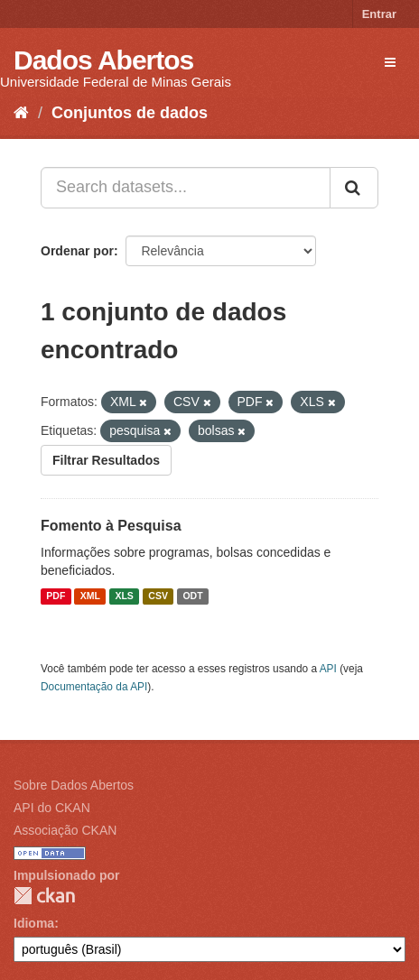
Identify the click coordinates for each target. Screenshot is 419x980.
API (328, 669)
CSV (158, 596)
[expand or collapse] (390, 62)
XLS (124, 596)
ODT (192, 596)
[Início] (21, 113)
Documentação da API (94, 687)
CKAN (44, 896)
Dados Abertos (103, 60)
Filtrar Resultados (106, 460)
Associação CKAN (65, 830)
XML (90, 596)
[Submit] (354, 188)
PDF (56, 596)
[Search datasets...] (186, 188)
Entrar (379, 14)
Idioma (34, 923)
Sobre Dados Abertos (74, 785)
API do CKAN (52, 808)
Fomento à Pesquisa (111, 526)
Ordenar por (77, 251)
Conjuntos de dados (130, 113)
